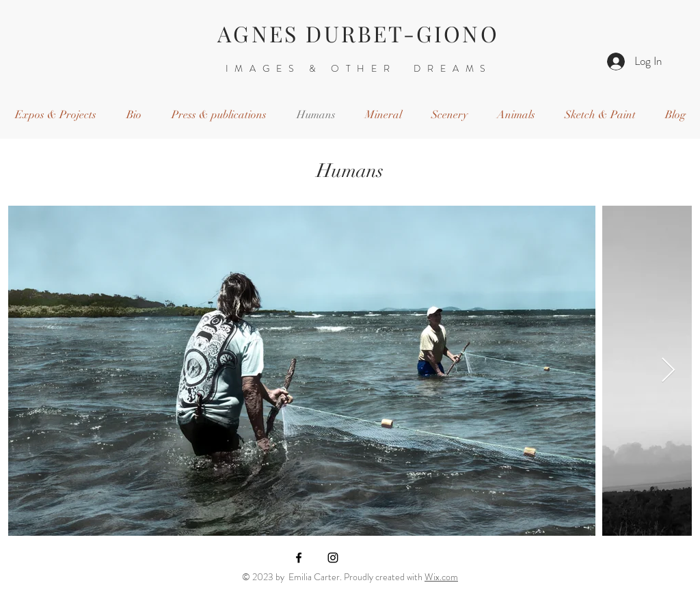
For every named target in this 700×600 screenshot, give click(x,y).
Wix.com (441, 577)
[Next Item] (668, 371)
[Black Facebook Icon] (299, 558)
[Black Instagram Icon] (333, 558)
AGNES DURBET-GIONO (358, 33)
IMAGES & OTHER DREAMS (359, 68)
